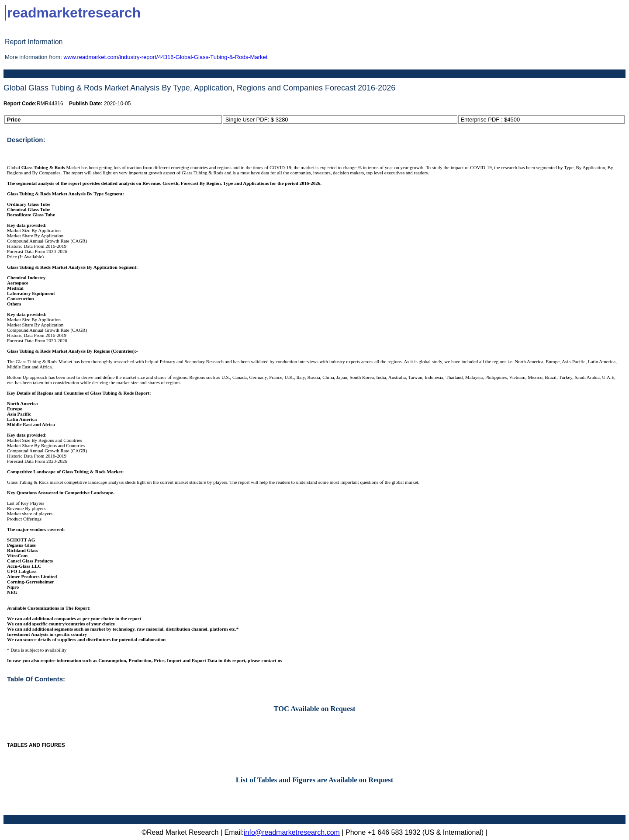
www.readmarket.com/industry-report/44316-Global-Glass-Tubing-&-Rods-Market (165, 57)
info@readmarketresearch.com (292, 832)
